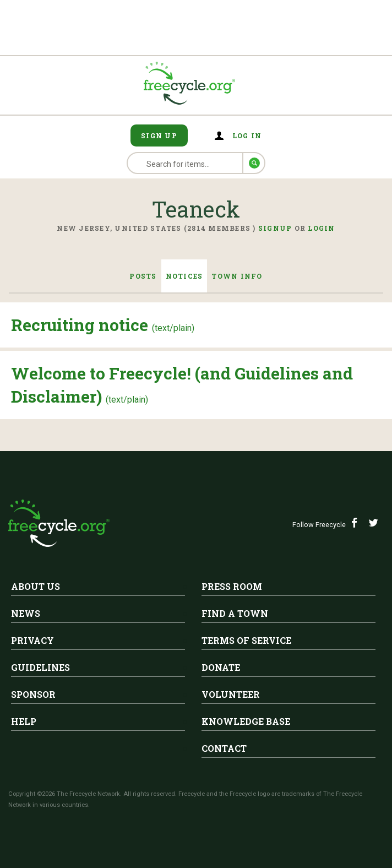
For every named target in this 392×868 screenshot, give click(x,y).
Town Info (237, 276)
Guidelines (40, 667)
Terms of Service (246, 640)
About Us (36, 586)
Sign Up (159, 135)
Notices (184, 276)
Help (24, 721)
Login (321, 228)
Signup (275, 228)
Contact (224, 748)
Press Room (232, 586)
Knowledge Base (246, 721)
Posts (143, 276)
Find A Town (235, 613)
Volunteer (231, 694)
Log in (247, 135)
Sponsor (33, 694)
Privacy (32, 640)
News (26, 613)
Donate (221, 667)
